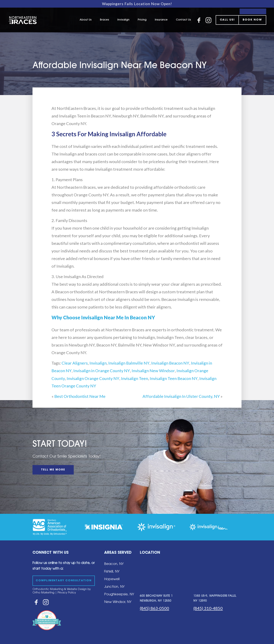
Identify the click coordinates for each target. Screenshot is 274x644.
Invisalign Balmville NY (129, 363)
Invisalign (123, 20)
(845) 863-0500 (154, 608)
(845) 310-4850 (208, 608)
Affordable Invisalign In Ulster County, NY (181, 396)
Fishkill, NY (112, 572)
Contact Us (183, 20)
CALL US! (227, 20)
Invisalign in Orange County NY (101, 371)
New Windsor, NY (118, 602)
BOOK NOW (252, 20)
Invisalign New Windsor (153, 371)
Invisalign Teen (134, 378)
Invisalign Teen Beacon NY (173, 378)
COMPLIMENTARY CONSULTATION (64, 581)
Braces (105, 20)
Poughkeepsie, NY (119, 595)
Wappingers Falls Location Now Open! (137, 4)
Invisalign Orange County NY (93, 378)
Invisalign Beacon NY (170, 363)
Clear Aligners (75, 363)
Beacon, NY (114, 564)
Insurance (161, 20)
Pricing (142, 20)
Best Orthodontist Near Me (80, 396)
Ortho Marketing (43, 593)
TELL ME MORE (53, 470)
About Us (86, 20)
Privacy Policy (67, 593)
